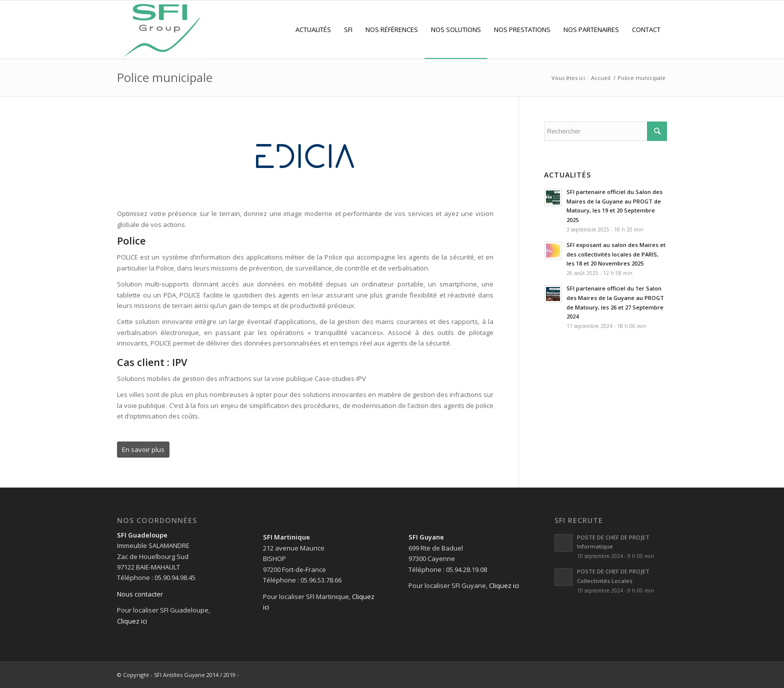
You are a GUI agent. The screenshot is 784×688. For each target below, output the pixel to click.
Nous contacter (140, 594)
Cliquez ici (132, 621)
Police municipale (165, 77)
